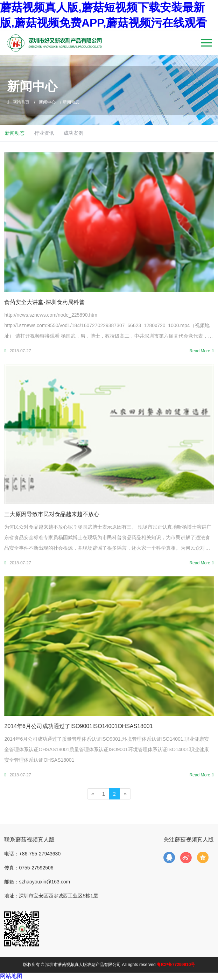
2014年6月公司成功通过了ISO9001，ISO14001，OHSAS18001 (78, 726)
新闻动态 (15, 133)
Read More (200, 351)
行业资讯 (44, 133)
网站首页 (21, 102)
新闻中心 (47, 102)
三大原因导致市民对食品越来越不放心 (52, 514)
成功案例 (73, 133)
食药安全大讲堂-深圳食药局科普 (44, 302)
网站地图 (11, 976)
